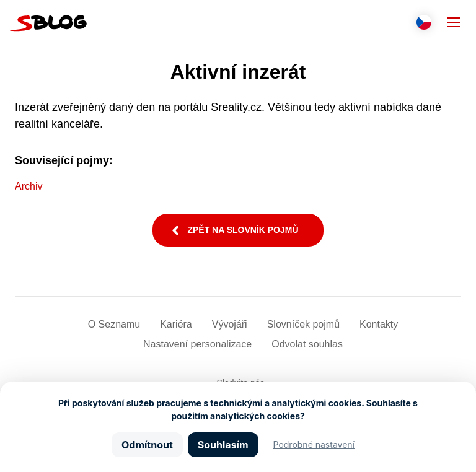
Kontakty (379, 324)
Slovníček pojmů (303, 324)
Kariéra (176, 324)
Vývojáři (230, 324)
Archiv (29, 186)
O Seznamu (114, 324)
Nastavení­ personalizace (197, 344)
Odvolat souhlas (307, 344)
